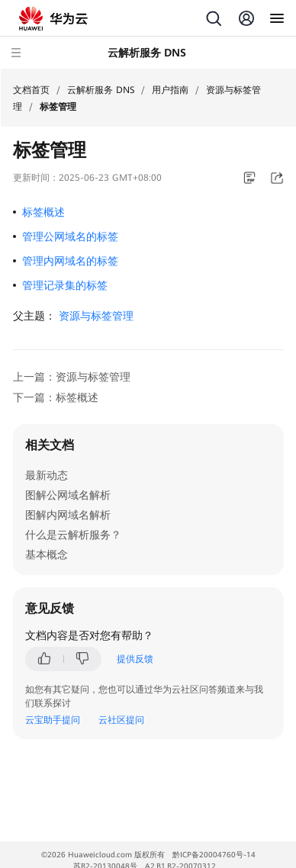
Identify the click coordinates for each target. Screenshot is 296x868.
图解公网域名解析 (68, 495)
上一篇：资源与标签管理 (72, 377)
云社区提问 (121, 720)
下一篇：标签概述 (56, 397)
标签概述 (43, 212)
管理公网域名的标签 (70, 236)
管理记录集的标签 (65, 285)
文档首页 (31, 90)
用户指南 (170, 90)
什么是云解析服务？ (73, 535)
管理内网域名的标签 (70, 261)
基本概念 (47, 555)
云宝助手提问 (53, 720)
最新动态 (47, 475)
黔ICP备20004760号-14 (214, 855)
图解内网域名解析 (68, 515)
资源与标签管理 (96, 316)
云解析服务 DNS (101, 90)
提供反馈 (135, 659)
